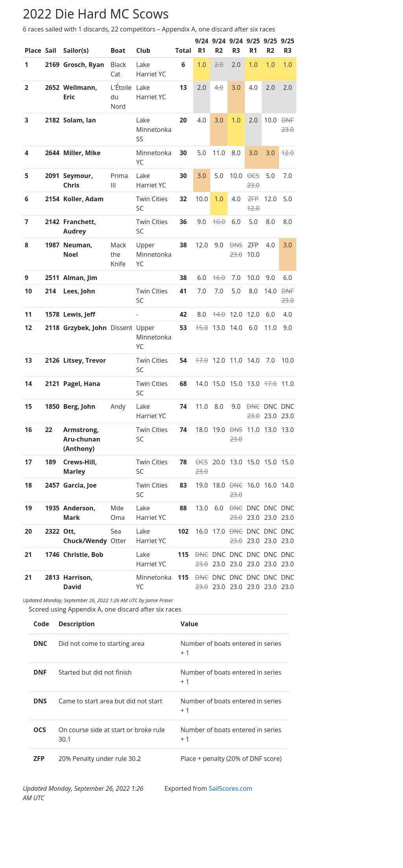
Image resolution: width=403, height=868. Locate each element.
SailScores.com (230, 788)
